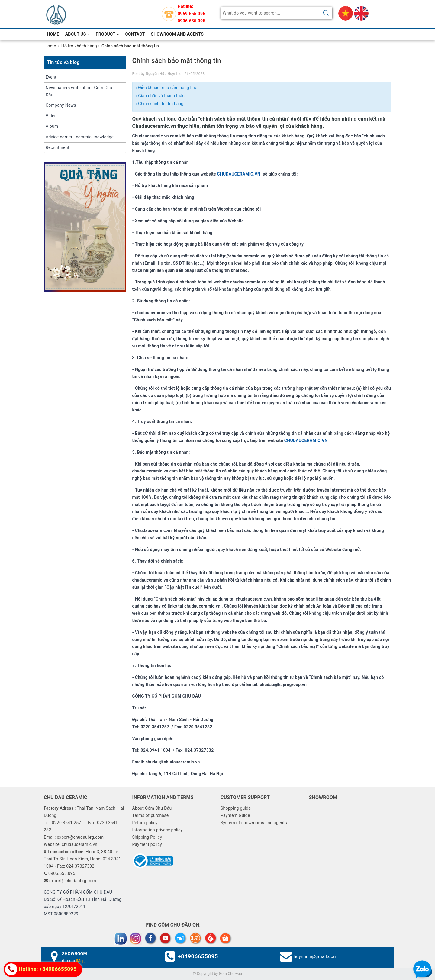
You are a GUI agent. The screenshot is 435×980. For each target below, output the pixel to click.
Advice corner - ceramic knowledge (80, 137)
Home (53, 34)
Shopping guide (236, 808)
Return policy (145, 823)
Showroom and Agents (177, 34)
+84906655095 (198, 956)
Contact (135, 34)
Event (51, 77)
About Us (77, 34)
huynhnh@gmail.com (316, 956)
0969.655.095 (191, 14)
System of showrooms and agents (254, 823)
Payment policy (147, 844)
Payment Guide (235, 815)
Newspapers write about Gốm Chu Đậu (79, 91)
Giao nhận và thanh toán (160, 96)
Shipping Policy (147, 837)
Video (51, 116)
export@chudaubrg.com (73, 881)
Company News (61, 105)
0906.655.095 (191, 21)
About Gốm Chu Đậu (152, 808)
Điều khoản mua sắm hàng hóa (167, 88)
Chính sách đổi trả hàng (160, 104)
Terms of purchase (150, 815)
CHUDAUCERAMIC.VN (239, 174)
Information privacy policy (157, 830)
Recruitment (58, 147)
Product (108, 34)
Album (52, 126)
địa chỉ (74, 961)
